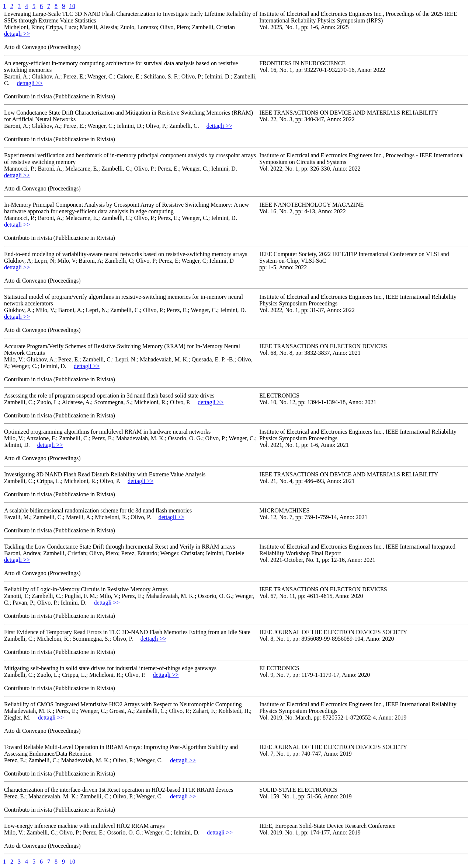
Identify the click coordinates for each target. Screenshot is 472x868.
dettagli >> (17, 34)
